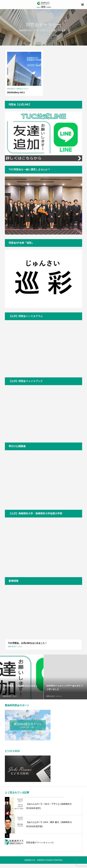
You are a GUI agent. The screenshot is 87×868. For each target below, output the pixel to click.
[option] (22, 677)
